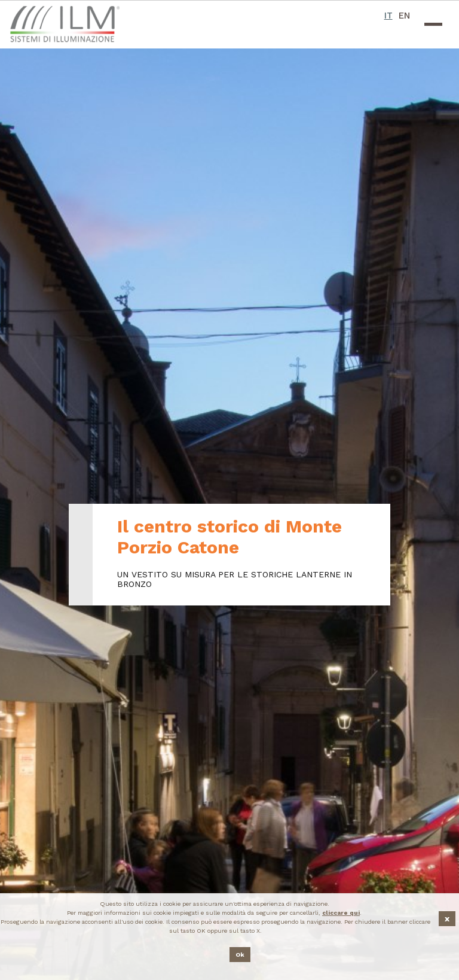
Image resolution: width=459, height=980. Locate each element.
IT (388, 16)
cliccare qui (341, 913)
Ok (240, 955)
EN (404, 16)
